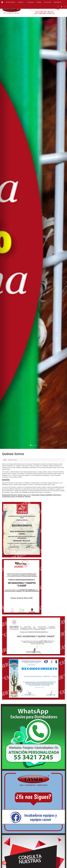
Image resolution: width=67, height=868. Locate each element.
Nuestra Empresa (10, 2)
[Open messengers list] (4, 863)
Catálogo (39, 2)
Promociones (48, 2)
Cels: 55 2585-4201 (40, 13)
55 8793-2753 (51, 13)
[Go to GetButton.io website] (4, 866)
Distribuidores (57, 2)
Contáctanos (30, 2)
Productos (21, 2)
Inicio (5, 460)
